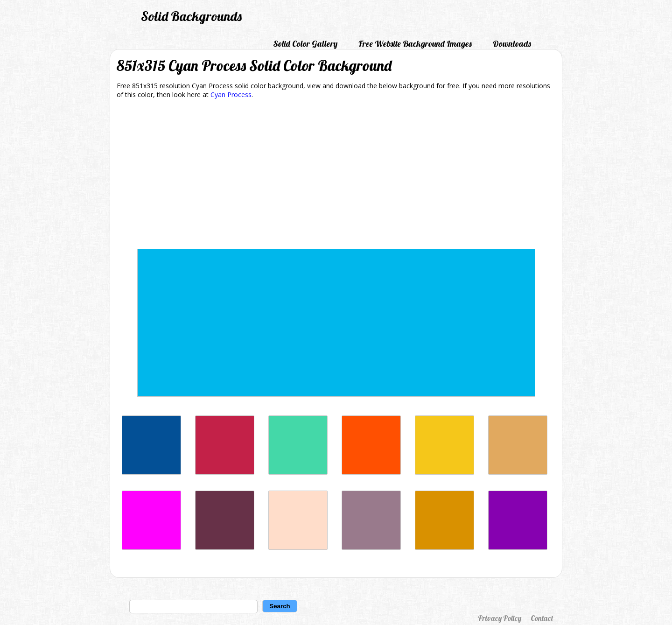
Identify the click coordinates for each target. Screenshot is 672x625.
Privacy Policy (500, 618)
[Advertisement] (336, 176)
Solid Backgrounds (191, 16)
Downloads (512, 44)
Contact (542, 618)
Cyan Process (231, 95)
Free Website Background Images (415, 44)
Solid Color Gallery (305, 44)
